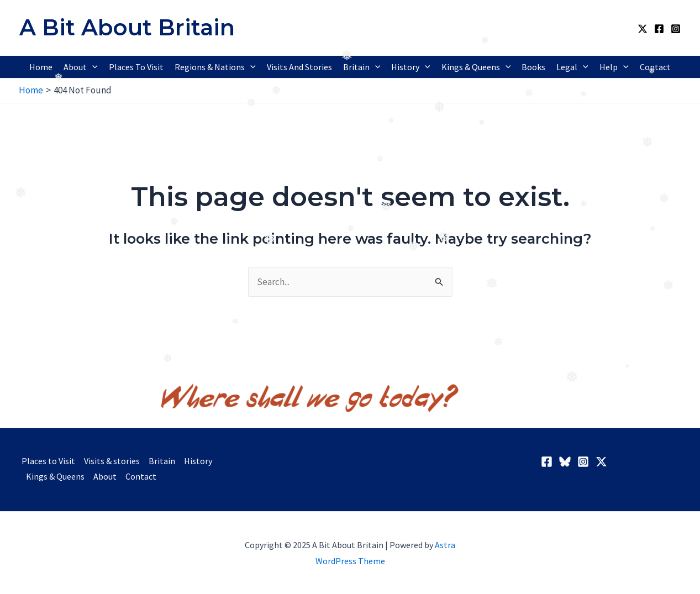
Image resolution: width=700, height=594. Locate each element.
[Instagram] (676, 29)
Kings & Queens (55, 476)
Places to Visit (48, 461)
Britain (162, 461)
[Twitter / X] (643, 29)
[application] (92, 67)
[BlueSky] (565, 462)
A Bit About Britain (127, 27)
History (198, 461)
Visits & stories (112, 461)
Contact (141, 476)
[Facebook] (659, 29)
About (105, 476)
